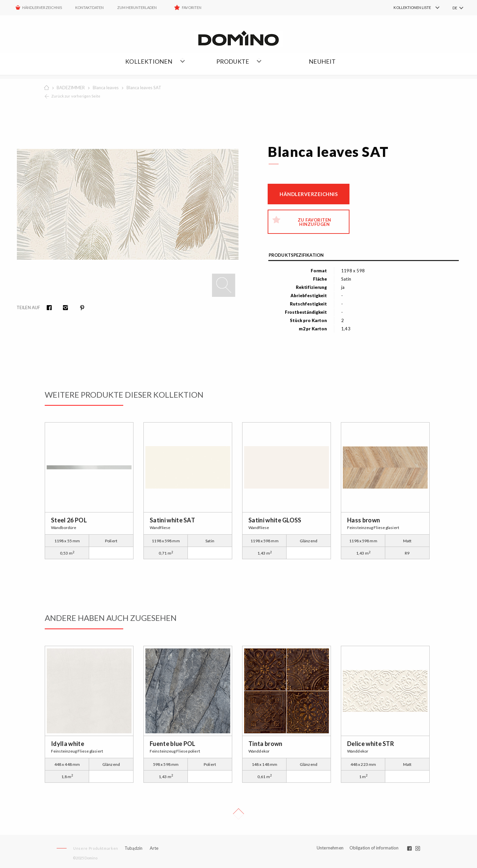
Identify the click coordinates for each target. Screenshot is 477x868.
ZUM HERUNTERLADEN (137, 7)
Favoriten (191, 7)
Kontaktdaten (90, 7)
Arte (154, 848)
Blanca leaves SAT (144, 88)
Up (238, 814)
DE (455, 8)
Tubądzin (133, 848)
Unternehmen (330, 848)
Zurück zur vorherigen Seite (76, 96)
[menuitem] (408, 8)
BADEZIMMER (71, 88)
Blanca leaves (106, 88)
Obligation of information (374, 848)
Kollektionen (149, 61)
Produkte (233, 61)
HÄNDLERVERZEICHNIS (42, 7)
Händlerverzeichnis (309, 194)
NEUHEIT (322, 61)
